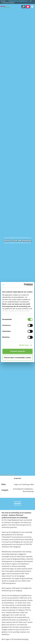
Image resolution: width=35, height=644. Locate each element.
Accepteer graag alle (17, 351)
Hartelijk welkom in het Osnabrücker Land (18, 1)
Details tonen (24, 345)
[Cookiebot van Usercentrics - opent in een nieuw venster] (25, 285)
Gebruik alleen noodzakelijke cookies (17, 358)
